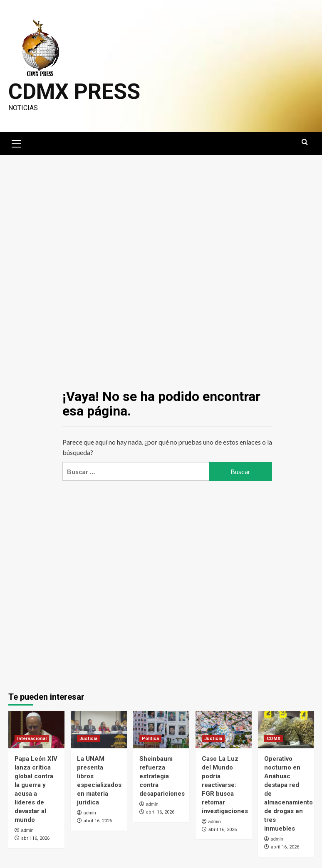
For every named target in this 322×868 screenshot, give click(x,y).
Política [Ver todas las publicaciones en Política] (150, 739)
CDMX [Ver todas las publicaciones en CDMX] (274, 739)
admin (27, 830)
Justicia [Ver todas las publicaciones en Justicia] (88, 739)
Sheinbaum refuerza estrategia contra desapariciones (162, 776)
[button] (17, 143)
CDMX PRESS (74, 92)
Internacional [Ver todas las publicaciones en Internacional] (32, 739)
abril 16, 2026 (35, 838)
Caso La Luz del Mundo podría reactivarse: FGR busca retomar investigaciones (225, 785)
